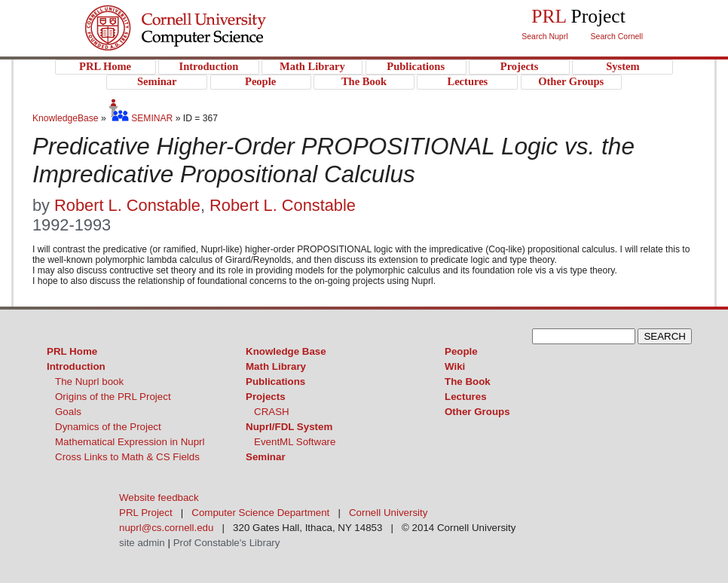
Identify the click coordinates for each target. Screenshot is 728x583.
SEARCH (665, 336)
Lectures (466, 397)
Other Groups (477, 412)
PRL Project (206, 43)
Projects (266, 397)
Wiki (455, 366)
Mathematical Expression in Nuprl (130, 442)
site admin (142, 543)
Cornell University (206, 14)
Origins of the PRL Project (113, 397)
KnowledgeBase (67, 118)
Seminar (266, 457)
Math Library (276, 366)
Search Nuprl (544, 36)
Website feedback (159, 498)
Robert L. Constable (127, 205)
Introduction (76, 366)
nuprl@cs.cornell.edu (166, 528)
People (461, 351)
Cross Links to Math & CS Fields (127, 457)
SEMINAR (141, 118)
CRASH (272, 412)
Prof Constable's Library (227, 543)
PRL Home (72, 351)
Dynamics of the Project (108, 427)
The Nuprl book (89, 382)
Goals (68, 412)
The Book (468, 382)
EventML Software (295, 442)
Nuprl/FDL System (289, 427)
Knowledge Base (286, 351)
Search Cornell (617, 36)
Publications (275, 382)
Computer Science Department (260, 513)
